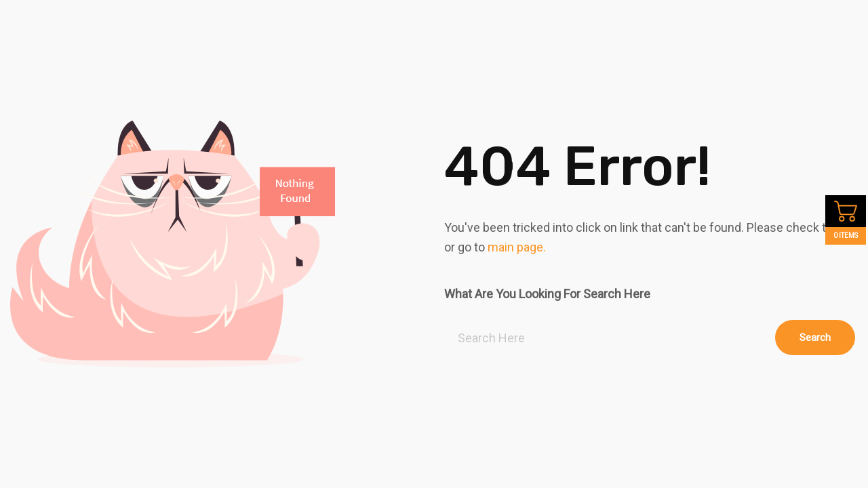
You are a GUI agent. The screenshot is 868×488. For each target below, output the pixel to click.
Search (815, 338)
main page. (517, 247)
